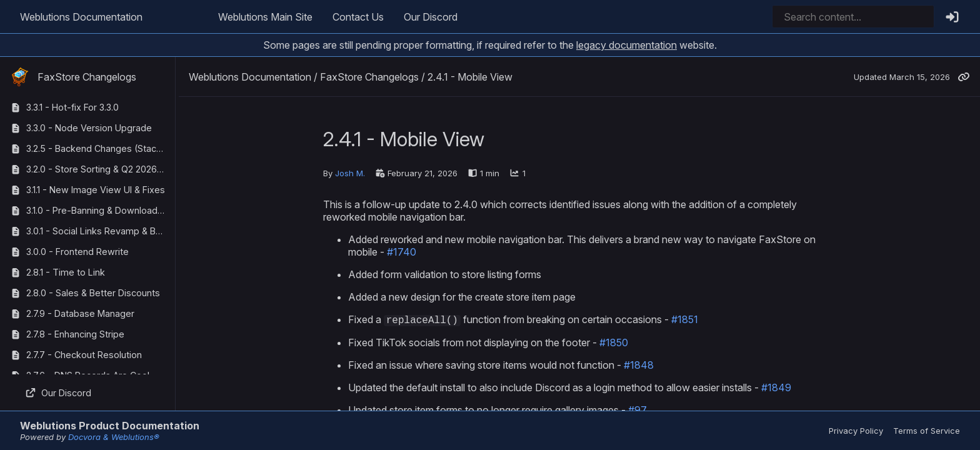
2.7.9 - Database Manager (80, 313)
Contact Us (358, 17)
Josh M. (350, 173)
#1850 (614, 343)
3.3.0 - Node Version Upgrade (89, 128)
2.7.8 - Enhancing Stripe (75, 334)
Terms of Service (927, 431)
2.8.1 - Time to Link (66, 272)
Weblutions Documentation (81, 17)
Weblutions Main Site (265, 17)
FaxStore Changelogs (73, 77)
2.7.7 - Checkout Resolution (84, 355)
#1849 (776, 388)
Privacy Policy (856, 431)
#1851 (685, 320)
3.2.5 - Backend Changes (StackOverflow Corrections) (98, 148)
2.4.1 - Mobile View (470, 77)
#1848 (639, 366)
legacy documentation (627, 45)
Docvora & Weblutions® (114, 437)
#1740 (402, 252)
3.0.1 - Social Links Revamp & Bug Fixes (98, 231)
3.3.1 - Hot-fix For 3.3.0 (72, 107)
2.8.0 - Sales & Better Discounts (93, 293)
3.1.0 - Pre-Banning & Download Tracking (98, 210)
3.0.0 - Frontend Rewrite (77, 252)
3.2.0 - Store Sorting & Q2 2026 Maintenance (98, 169)
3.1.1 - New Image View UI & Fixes (96, 190)
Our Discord (431, 17)
